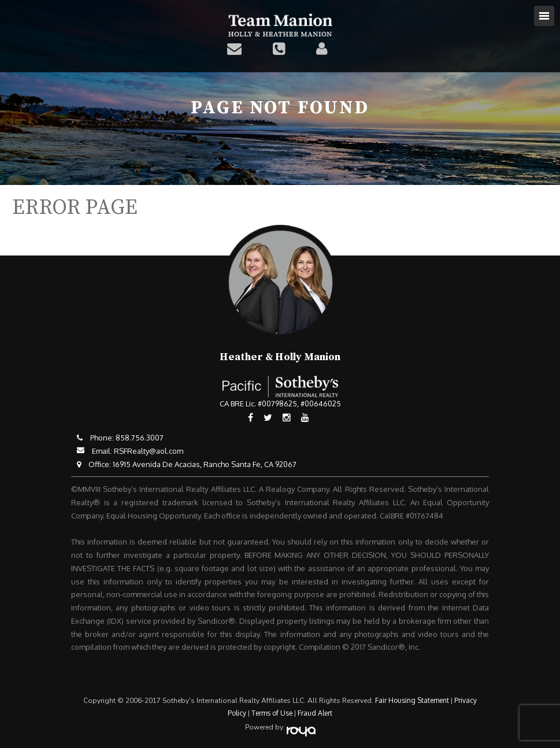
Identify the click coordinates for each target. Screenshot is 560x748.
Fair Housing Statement (412, 700)
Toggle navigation (544, 16)
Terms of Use (272, 713)
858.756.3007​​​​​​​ (140, 438)
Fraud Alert (315, 713)
